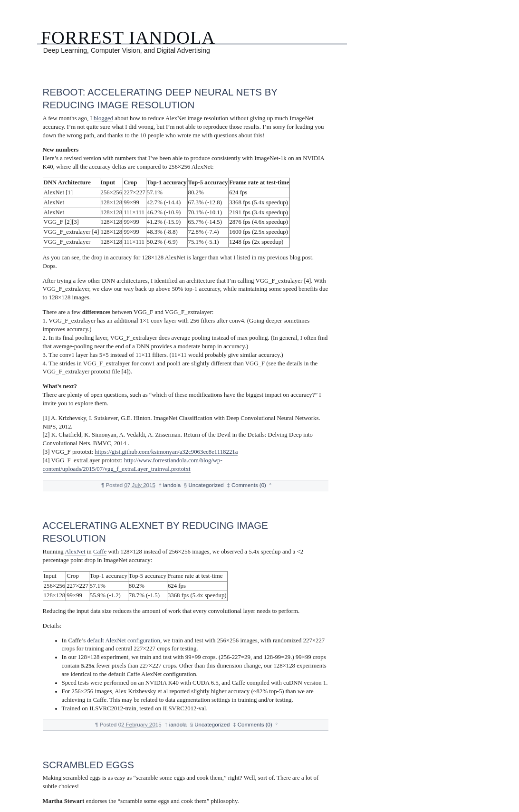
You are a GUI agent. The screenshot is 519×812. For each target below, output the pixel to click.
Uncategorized (206, 485)
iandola (172, 485)
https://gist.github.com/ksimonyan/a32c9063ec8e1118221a (166, 452)
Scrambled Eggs (88, 765)
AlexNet (75, 552)
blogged (103, 118)
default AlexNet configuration (124, 640)
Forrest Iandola (128, 38)
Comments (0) (249, 485)
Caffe (100, 552)
